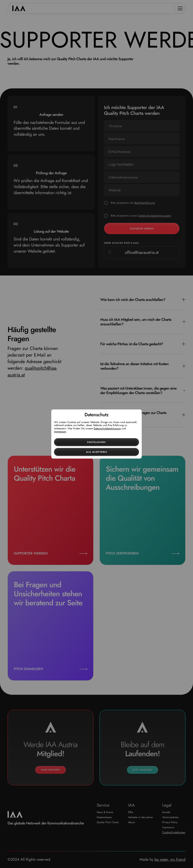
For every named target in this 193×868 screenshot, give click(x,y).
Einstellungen (96, 442)
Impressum (60, 431)
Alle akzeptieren (96, 452)
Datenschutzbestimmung (107, 428)
